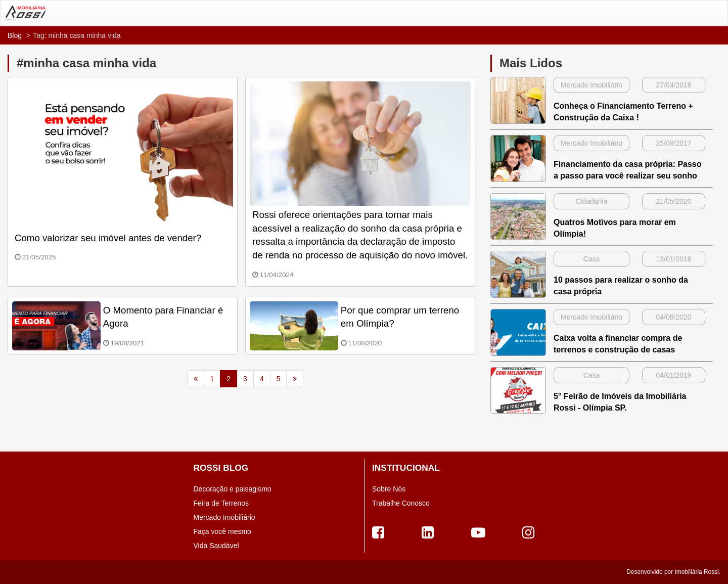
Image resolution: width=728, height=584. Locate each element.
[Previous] (196, 379)
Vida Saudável (216, 546)
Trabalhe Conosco (401, 503)
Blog (15, 35)
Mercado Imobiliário (224, 517)
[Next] (295, 379)
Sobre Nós (389, 489)
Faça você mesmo (222, 531)
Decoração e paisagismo (233, 489)
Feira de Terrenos (221, 503)
